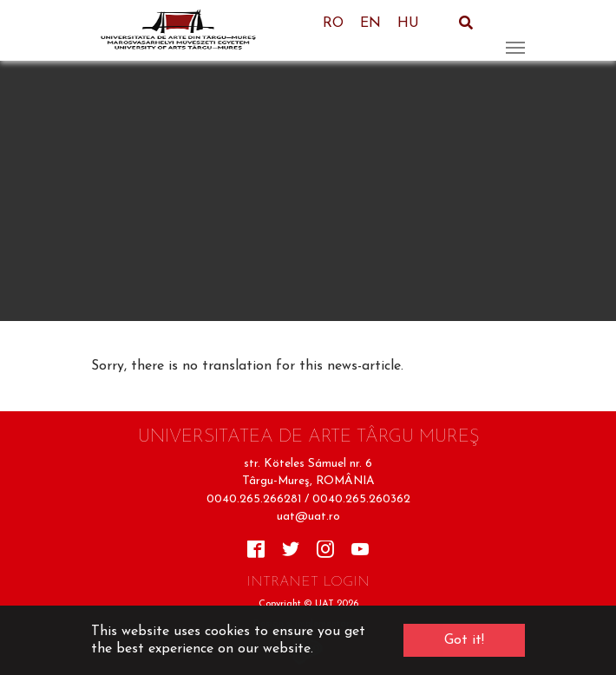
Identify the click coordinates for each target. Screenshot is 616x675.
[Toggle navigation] (515, 30)
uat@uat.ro (308, 517)
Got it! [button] (464, 640)
